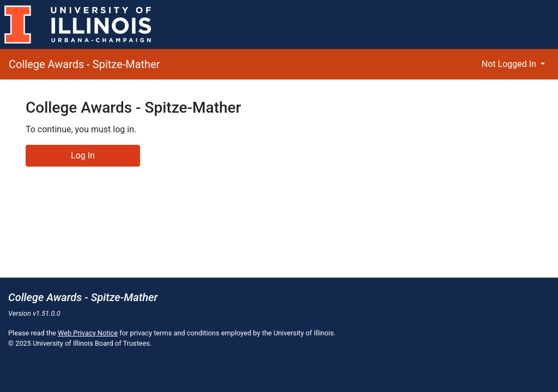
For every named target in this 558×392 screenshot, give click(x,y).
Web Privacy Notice (88, 333)
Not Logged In (510, 64)
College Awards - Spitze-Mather (84, 64)
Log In (83, 155)
